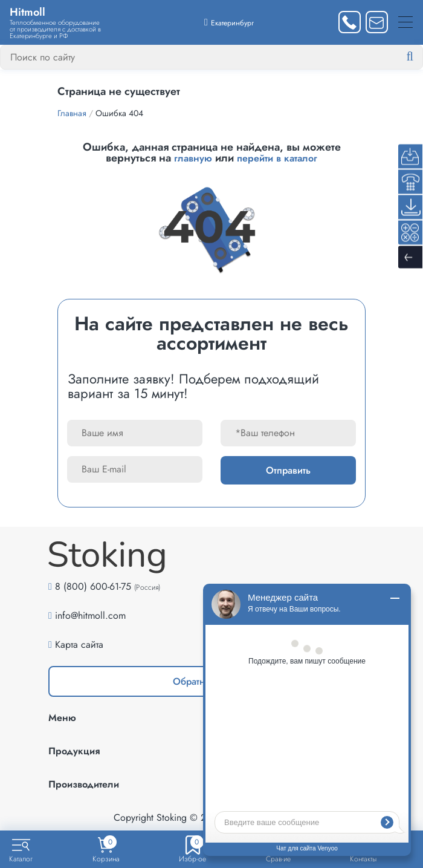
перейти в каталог (277, 158)
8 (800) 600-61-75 (93, 586)
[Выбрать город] (229, 22)
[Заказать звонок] (350, 22)
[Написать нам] (377, 22)
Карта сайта (79, 644)
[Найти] (419, 57)
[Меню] (405, 22)
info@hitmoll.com (90, 615)
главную (193, 158)
